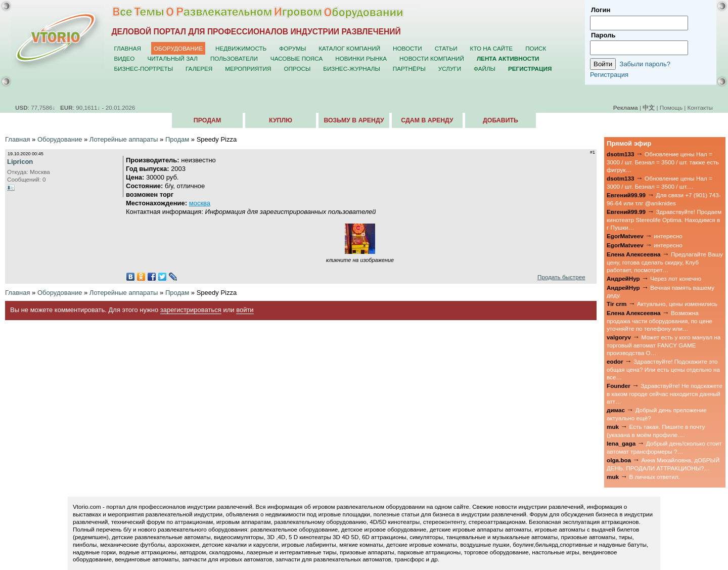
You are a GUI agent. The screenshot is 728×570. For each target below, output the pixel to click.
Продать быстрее (561, 277)
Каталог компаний (349, 48)
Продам (207, 120)
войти (245, 310)
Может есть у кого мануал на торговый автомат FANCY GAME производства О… (664, 345)
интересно (668, 236)
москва (200, 203)
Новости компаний (432, 58)
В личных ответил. (655, 477)
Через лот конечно (676, 278)
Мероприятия (248, 69)
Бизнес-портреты (143, 69)
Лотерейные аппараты (124, 139)
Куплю (281, 120)
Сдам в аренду (427, 120)
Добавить (500, 120)
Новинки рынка (361, 58)
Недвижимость (241, 48)
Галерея (199, 69)
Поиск (536, 48)
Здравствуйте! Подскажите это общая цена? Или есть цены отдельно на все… (663, 369)
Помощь (671, 107)
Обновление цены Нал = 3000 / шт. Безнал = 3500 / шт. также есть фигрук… (663, 162)
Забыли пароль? (645, 64)
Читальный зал (172, 58)
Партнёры (409, 69)
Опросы (297, 69)
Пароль (603, 35)
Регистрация (609, 75)
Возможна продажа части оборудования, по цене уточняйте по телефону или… (659, 321)
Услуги (450, 69)
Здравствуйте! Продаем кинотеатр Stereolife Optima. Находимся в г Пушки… (664, 220)
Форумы (292, 48)
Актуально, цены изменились (677, 304)
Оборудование (178, 48)
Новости (407, 48)
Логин (601, 10)
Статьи (446, 48)
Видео (124, 58)
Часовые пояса (297, 58)
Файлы (485, 69)
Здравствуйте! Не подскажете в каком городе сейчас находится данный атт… (665, 393)
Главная (127, 48)
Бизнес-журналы (351, 69)
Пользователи (234, 58)
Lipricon (20, 162)
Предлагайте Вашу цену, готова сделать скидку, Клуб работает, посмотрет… (665, 262)
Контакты (700, 107)
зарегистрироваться (191, 310)
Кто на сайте (492, 48)
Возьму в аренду (354, 120)
